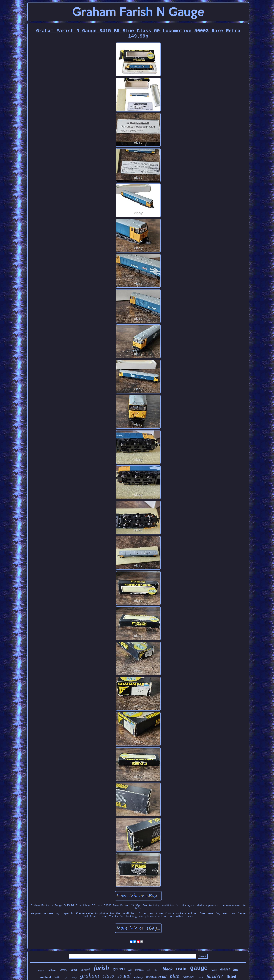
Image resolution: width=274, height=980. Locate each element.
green (119, 968)
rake (149, 970)
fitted (231, 976)
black (168, 969)
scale (214, 970)
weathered (156, 977)
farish (102, 968)
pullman (52, 970)
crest (74, 970)
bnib (57, 977)
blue (175, 976)
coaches (188, 977)
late (236, 969)
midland (46, 977)
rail (130, 970)
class (108, 976)
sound (124, 976)
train (181, 969)
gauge (199, 968)
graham (90, 975)
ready (65, 978)
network (85, 970)
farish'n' (215, 976)
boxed (63, 970)
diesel (225, 969)
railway (138, 977)
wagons (41, 970)
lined (157, 970)
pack (200, 977)
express (139, 970)
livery (74, 977)
